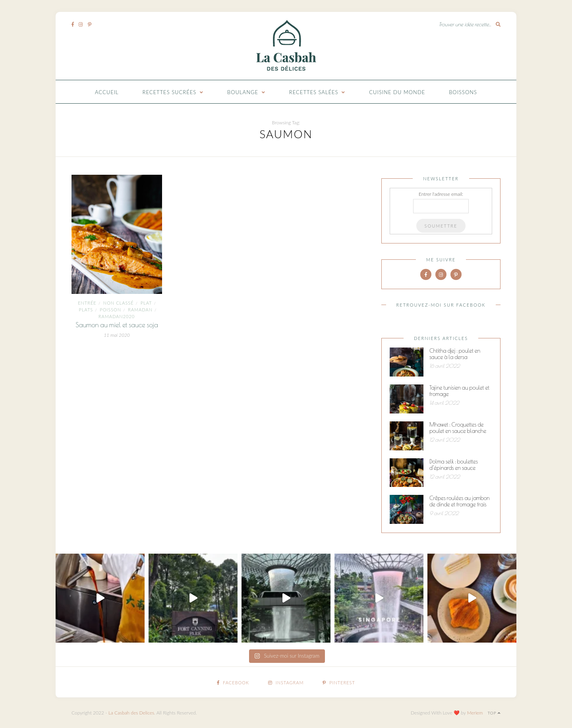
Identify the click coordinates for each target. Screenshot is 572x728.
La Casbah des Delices (131, 713)
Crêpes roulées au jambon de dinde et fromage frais (460, 501)
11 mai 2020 (117, 335)
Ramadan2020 (117, 316)
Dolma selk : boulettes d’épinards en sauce (454, 465)
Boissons (463, 92)
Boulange (243, 92)
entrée (87, 303)
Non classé (119, 303)
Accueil (107, 92)
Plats (86, 310)
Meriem (475, 713)
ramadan (140, 310)
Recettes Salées (314, 92)
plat (146, 303)
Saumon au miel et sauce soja (117, 325)
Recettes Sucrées (170, 92)
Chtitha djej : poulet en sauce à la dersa (455, 354)
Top (494, 713)
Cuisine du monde (397, 92)
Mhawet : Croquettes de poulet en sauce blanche (458, 428)
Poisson (110, 310)
